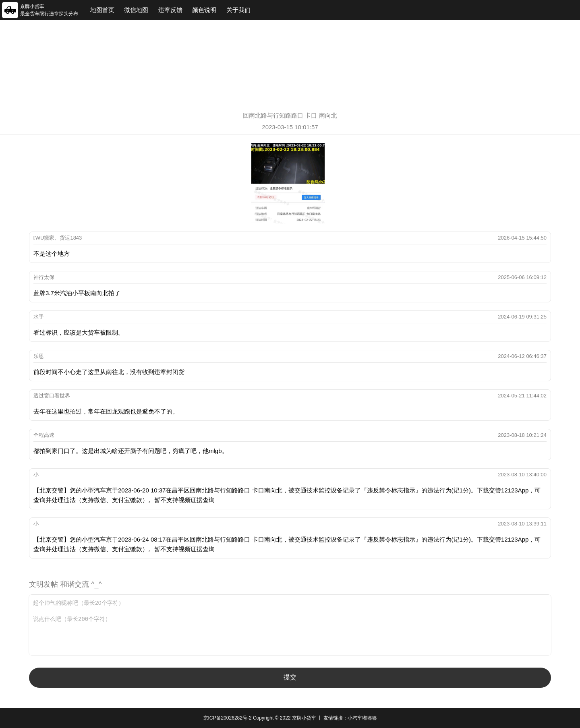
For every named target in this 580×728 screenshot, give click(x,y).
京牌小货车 (304, 718)
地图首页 (102, 10)
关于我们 (238, 10)
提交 (290, 677)
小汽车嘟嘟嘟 (362, 718)
